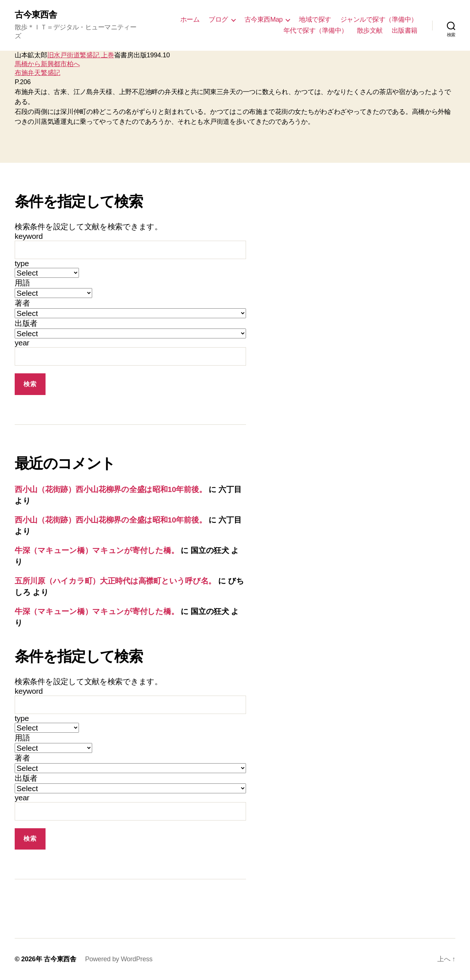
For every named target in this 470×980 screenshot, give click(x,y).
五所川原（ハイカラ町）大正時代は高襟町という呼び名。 (115, 581)
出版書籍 (405, 30)
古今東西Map (264, 19)
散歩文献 (370, 30)
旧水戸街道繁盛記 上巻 (81, 55)
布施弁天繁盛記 (37, 73)
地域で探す (315, 19)
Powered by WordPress (119, 959)
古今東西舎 (36, 15)
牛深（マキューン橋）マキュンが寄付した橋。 (97, 550)
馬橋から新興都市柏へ (47, 64)
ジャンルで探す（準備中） (379, 19)
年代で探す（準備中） (316, 30)
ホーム (190, 19)
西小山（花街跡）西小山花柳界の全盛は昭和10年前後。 (111, 489)
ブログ (218, 19)
